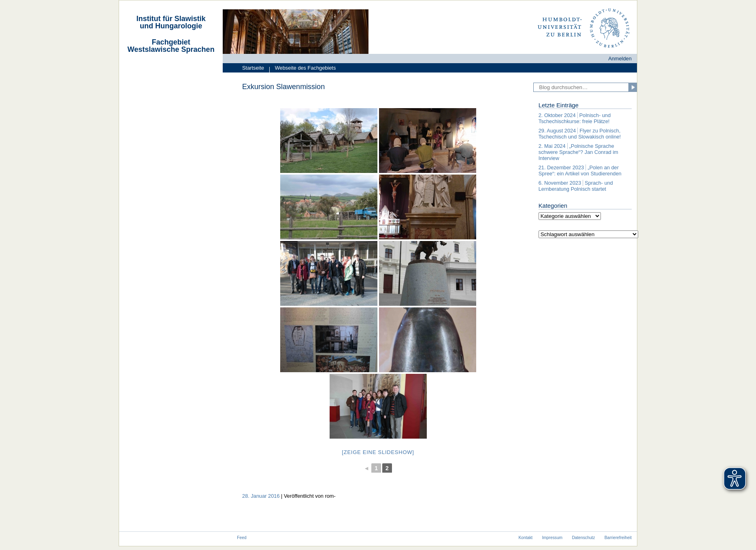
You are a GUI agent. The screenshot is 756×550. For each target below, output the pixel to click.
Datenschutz (583, 538)
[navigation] (171, 54)
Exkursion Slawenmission (283, 87)
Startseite (253, 68)
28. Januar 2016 (261, 496)
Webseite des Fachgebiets (302, 69)
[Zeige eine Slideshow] (378, 452)
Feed (242, 538)
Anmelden (620, 59)
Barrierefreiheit (618, 538)
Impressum (553, 538)
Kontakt (525, 538)
